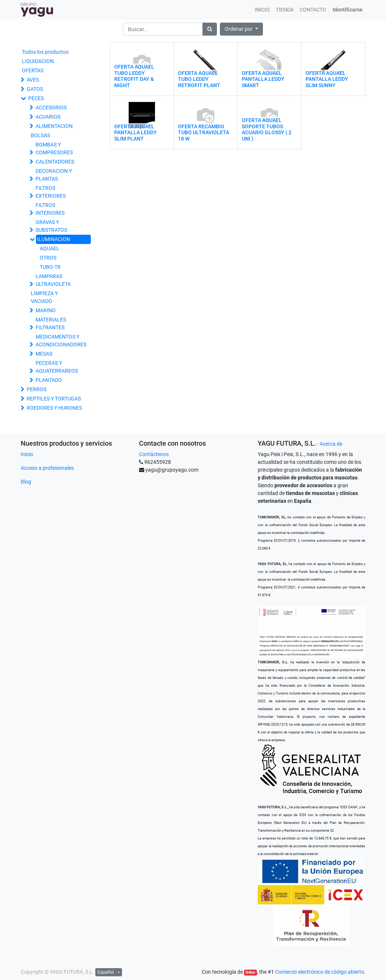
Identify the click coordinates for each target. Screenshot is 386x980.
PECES (36, 98)
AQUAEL (50, 248)
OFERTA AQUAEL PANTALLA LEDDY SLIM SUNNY (327, 79)
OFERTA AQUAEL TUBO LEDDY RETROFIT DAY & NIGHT (134, 76)
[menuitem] (262, 10)
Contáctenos (154, 454)
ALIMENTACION (54, 126)
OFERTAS (33, 70)
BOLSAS (40, 135)
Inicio (27, 454)
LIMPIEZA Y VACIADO (44, 297)
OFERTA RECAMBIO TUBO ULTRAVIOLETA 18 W (204, 133)
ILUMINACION (54, 239)
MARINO (46, 310)
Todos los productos (45, 52)
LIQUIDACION (38, 61)
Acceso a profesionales (47, 468)
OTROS (48, 258)
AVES (33, 80)
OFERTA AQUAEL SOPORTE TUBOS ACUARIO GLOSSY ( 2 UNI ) (267, 129)
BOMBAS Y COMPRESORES (54, 149)
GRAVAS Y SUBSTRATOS (51, 226)
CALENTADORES (55, 162)
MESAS (44, 354)
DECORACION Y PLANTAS (54, 175)
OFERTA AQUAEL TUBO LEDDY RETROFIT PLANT (199, 79)
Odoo (250, 972)
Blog (26, 482)
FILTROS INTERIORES (50, 209)
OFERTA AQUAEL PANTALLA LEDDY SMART (263, 79)
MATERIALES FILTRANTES (51, 324)
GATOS (35, 89)
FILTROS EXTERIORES (51, 192)
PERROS (37, 389)
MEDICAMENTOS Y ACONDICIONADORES (61, 341)
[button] (241, 29)
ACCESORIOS (51, 108)
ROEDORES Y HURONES (54, 408)
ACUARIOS (48, 117)
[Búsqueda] (210, 29)
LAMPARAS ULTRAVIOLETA (53, 280)
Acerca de (331, 444)
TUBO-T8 (50, 267)
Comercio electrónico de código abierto (320, 972)
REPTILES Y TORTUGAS (54, 399)
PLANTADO (49, 380)
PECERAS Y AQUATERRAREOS (57, 367)
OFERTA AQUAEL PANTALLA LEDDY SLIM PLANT (136, 133)
